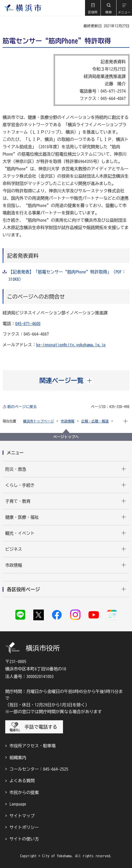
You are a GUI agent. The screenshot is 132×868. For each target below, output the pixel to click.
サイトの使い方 (24, 839)
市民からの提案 (24, 792)
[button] (93, 8)
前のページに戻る (22, 407)
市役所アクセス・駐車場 (33, 746)
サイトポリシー (24, 827)
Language (18, 804)
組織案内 (18, 758)
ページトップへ (66, 437)
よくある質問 (22, 781)
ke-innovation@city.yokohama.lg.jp (71, 345)
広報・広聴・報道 (95, 421)
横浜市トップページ (38, 421)
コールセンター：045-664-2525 (39, 769)
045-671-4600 (28, 324)
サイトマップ (22, 816)
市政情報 (68, 421)
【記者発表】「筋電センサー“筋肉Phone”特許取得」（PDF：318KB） (67, 276)
